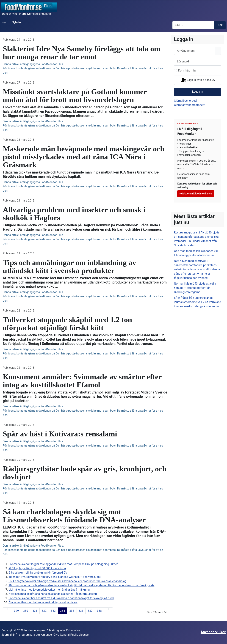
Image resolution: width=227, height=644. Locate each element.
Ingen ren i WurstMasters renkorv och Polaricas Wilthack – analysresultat (55, 577)
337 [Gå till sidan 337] (90, 611)
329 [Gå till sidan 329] (16, 611)
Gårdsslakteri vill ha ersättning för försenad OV (38, 573)
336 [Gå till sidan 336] (81, 611)
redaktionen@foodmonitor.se (196, 194)
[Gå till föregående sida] (10, 609)
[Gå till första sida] (5, 609)
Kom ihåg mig (187, 71)
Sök (220, 25)
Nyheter (17, 22)
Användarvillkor (213, 632)
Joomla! (7, 635)
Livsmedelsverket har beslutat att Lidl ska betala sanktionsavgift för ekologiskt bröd (61, 598)
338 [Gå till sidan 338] (99, 611)
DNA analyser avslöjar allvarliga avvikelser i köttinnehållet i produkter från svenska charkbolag (67, 581)
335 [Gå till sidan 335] (72, 611)
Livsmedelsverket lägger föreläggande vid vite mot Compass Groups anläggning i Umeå (63, 564)
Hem (4, 22)
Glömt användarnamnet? (189, 105)
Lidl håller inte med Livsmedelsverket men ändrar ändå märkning (49, 590)
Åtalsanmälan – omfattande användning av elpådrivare (43, 602)
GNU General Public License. (71, 635)
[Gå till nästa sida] (106, 609)
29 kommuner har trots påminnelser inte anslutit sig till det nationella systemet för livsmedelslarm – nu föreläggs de (81, 585)
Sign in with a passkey (198, 80)
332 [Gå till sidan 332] (44, 611)
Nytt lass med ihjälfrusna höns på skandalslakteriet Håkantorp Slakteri (53, 594)
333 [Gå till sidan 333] (53, 611)
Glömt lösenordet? (186, 101)
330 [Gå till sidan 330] (26, 611)
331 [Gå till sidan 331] (35, 611)
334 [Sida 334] (63, 611)
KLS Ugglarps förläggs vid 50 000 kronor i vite (37, 568)
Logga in (197, 92)
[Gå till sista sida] (111, 609)
